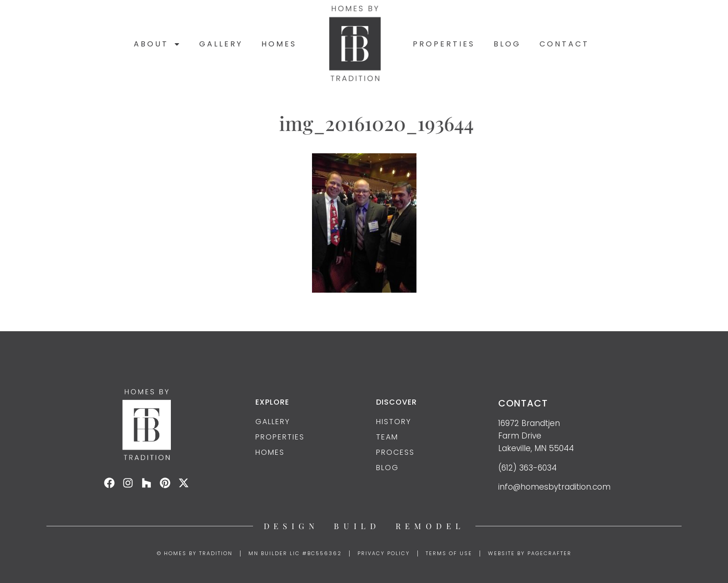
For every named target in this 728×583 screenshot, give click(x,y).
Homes (279, 44)
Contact (564, 44)
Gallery (221, 44)
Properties (444, 44)
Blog (507, 44)
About (157, 44)
